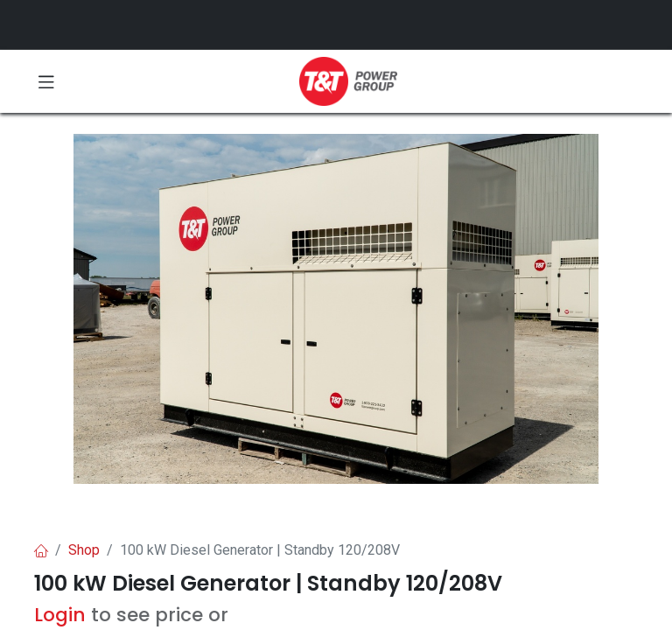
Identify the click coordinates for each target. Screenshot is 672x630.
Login (60, 615)
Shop (84, 550)
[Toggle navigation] (46, 81)
